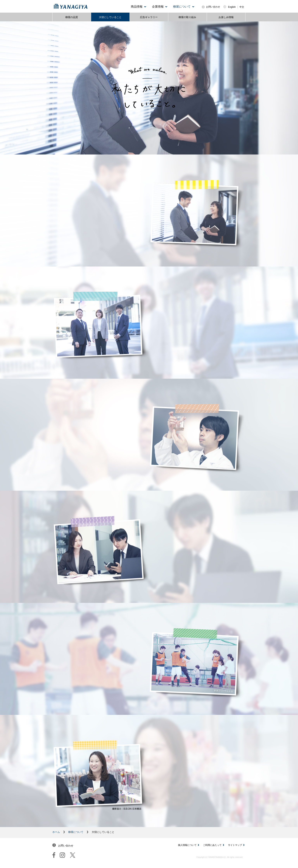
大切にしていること (110, 17)
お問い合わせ (213, 7)
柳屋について (76, 832)
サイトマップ (235, 845)
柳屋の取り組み (187, 17)
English (232, 7)
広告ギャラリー (149, 17)
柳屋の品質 (72, 17)
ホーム (56, 832)
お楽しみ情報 (226, 17)
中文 (242, 7)
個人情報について (187, 845)
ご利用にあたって (212, 845)
